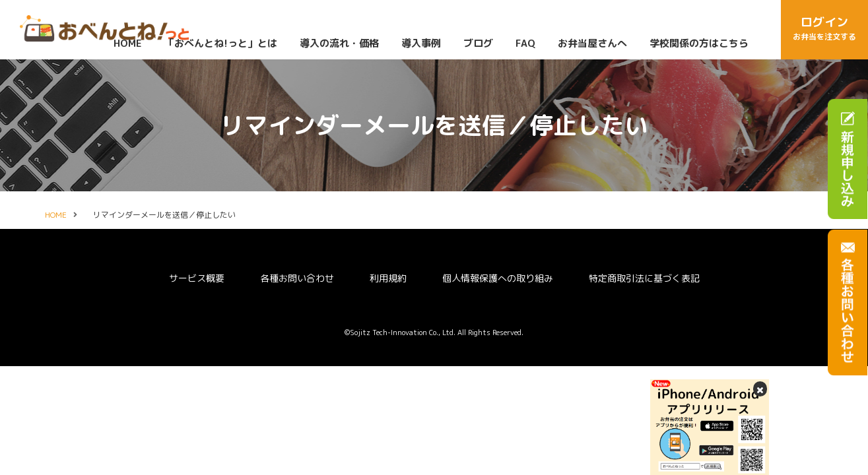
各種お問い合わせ (297, 278)
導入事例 (420, 43)
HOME (127, 43)
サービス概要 (197, 278)
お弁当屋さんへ (592, 43)
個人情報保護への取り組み (498, 278)
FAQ (525, 43)
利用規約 (388, 278)
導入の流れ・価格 (339, 43)
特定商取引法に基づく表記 (644, 278)
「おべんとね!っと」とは (220, 43)
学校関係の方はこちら (698, 43)
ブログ (478, 43)
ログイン (824, 29)
